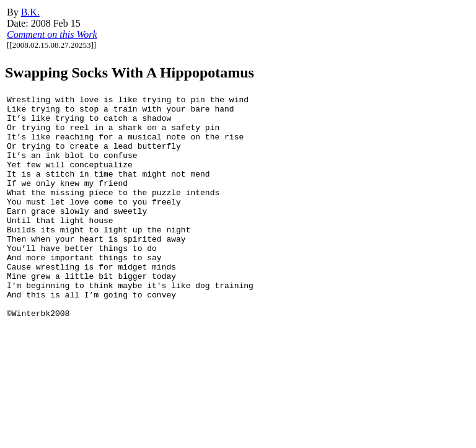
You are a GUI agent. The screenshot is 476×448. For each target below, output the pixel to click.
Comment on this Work (52, 34)
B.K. (30, 12)
